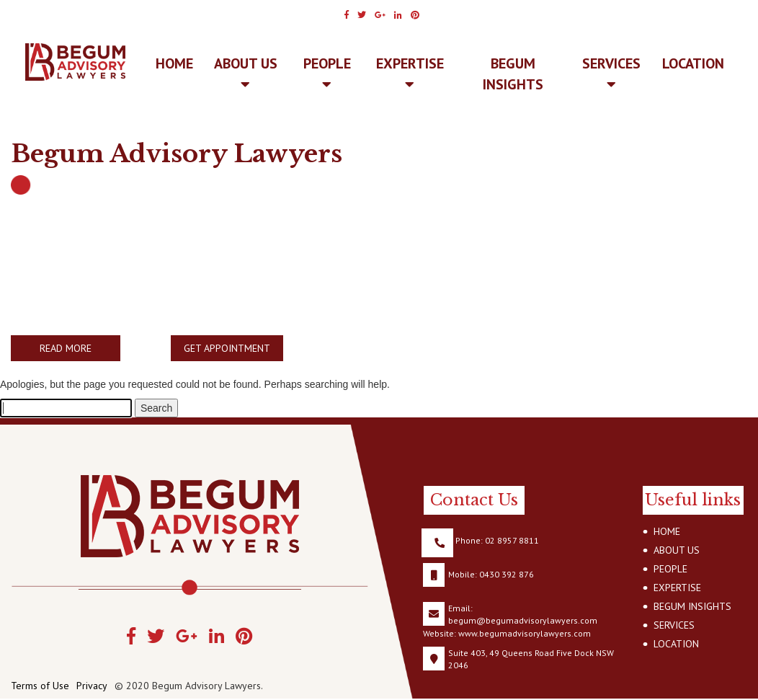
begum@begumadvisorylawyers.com (523, 620)
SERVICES (611, 73)
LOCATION (693, 63)
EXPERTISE (410, 73)
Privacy (92, 686)
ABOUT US (246, 73)
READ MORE (66, 348)
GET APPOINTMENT (227, 348)
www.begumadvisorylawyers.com (525, 633)
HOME (667, 531)
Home (174, 63)
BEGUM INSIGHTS (513, 74)
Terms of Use (40, 686)
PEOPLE (327, 73)
